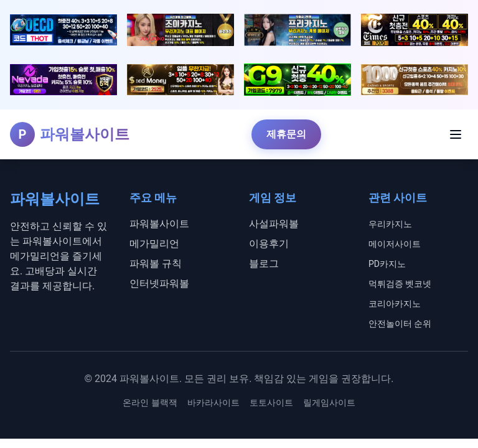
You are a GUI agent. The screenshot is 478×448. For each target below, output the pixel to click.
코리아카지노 (395, 304)
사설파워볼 (274, 224)
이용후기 (269, 244)
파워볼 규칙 (156, 264)
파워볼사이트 (159, 224)
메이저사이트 (395, 244)
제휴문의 (286, 134)
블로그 (264, 264)
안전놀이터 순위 (400, 324)
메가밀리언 (154, 244)
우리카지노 (390, 224)
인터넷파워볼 (159, 283)
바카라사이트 (213, 403)
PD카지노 (387, 264)
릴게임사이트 (329, 403)
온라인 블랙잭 (150, 403)
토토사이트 (271, 403)
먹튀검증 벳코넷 (400, 284)
